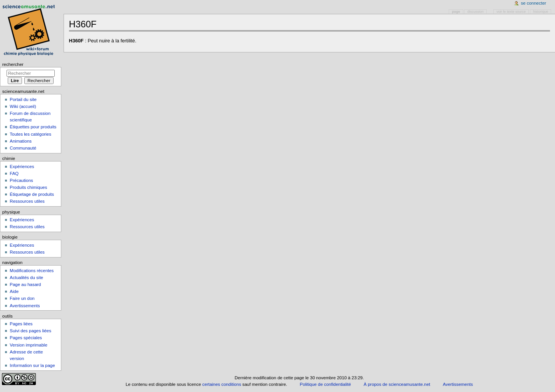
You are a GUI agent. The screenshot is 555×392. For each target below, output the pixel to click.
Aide (14, 291)
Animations (21, 141)
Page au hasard (25, 284)
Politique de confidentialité (325, 384)
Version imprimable (28, 345)
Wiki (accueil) (23, 106)
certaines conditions (222, 384)
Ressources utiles (27, 201)
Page (456, 12)
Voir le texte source (511, 12)
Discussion (476, 12)
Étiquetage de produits (32, 194)
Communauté (23, 148)
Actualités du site (26, 278)
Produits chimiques (28, 187)
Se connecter (534, 3)
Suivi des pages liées (30, 331)
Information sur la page (32, 365)
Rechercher (13, 64)
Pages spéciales (26, 338)
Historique (541, 12)
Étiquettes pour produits (33, 127)
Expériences (22, 167)
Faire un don (22, 298)
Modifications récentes (32, 271)
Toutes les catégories (30, 134)
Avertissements (25, 306)
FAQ (14, 173)
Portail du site (23, 99)
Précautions (21, 180)
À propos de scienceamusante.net (397, 384)
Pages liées (21, 324)
